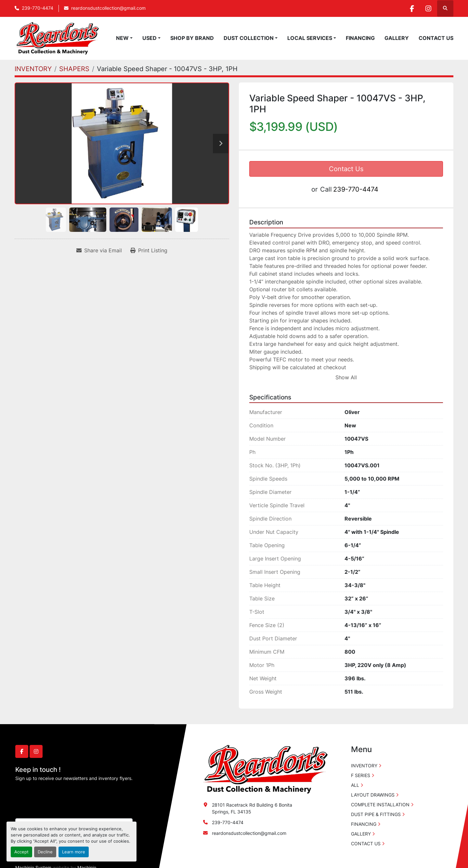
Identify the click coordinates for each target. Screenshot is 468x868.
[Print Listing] (149, 250)
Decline (45, 852)
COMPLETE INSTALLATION (380, 805)
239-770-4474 (38, 8)
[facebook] (412, 8)
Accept (21, 852)
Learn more (74, 852)
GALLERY (397, 38)
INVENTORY (364, 766)
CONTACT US (436, 38)
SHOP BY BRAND (192, 38)
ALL (355, 785)
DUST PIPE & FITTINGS (376, 814)
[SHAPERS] (74, 69)
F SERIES (361, 775)
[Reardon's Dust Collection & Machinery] (265, 769)
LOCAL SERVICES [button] (310, 38)
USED (149, 38)
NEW (122, 38)
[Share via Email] (99, 250)
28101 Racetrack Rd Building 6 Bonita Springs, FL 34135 (252, 808)
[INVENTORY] (33, 69)
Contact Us (346, 169)
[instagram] (428, 8)
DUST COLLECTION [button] (249, 38)
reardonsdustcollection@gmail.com (108, 8)
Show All (346, 377)
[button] (124, 38)
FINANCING (360, 38)
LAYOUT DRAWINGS (373, 795)
